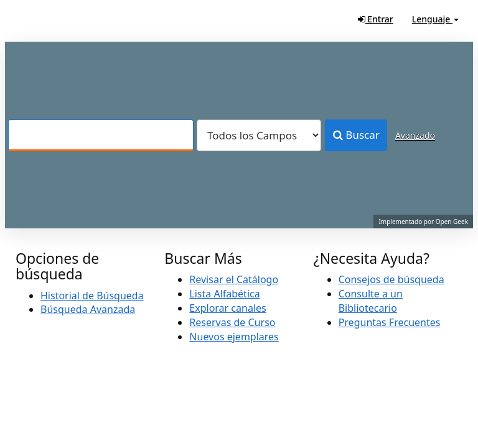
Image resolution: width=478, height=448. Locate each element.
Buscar (356, 135)
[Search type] (259, 135)
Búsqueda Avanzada (88, 309)
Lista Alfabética (224, 294)
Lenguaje (435, 19)
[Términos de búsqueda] (101, 135)
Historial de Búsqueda (92, 296)
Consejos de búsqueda (391, 279)
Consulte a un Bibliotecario (371, 301)
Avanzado (415, 135)
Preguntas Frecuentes (390, 322)
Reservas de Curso (232, 322)
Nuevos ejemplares (234, 337)
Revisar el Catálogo (234, 279)
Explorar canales (227, 308)
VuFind (40, 19)
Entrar (376, 19)
